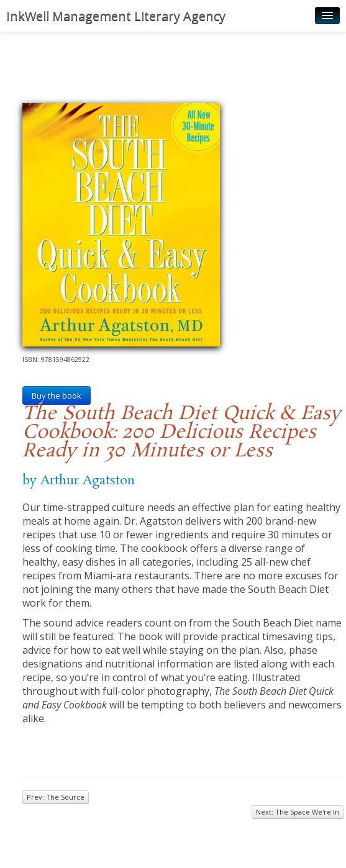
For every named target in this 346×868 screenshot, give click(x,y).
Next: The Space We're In (298, 812)
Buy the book (57, 396)
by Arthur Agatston (79, 481)
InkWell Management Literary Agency (116, 16)
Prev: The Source (56, 797)
